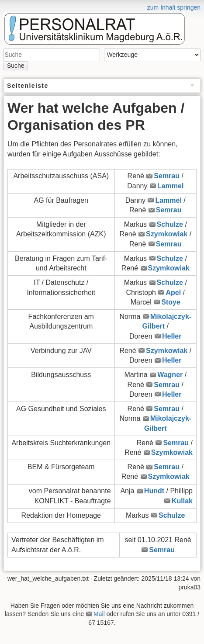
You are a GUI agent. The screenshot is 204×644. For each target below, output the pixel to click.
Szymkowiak (167, 234)
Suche (16, 66)
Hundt (154, 491)
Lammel (170, 186)
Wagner (170, 375)
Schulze (170, 224)
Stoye (171, 302)
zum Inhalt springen (174, 7)
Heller (172, 336)
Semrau (167, 176)
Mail (99, 614)
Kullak (182, 501)
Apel (173, 293)
